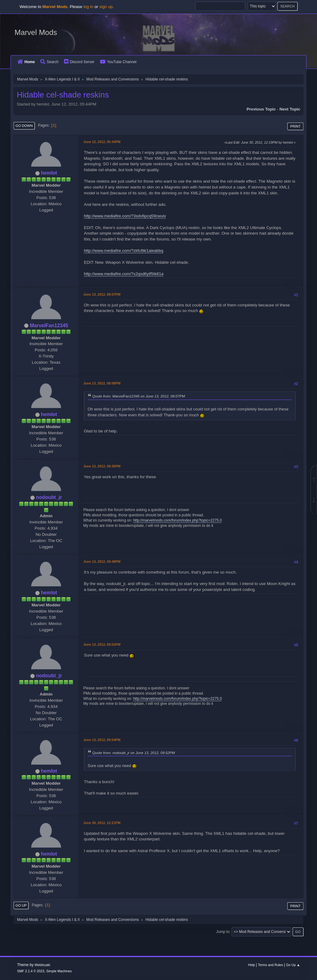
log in (89, 7)
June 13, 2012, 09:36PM (102, 466)
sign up (106, 7)
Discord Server (79, 62)
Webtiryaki (42, 965)
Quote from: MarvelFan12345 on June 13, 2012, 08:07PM (139, 396)
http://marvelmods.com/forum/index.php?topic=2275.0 (177, 520)
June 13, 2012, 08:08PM (102, 383)
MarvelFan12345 (49, 325)
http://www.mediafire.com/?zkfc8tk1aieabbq (124, 251)
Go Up (21, 905)
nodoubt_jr (49, 497)
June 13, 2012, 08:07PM (102, 294)
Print (295, 126)
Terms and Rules (270, 965)
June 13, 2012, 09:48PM (102, 562)
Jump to (223, 932)
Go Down (24, 126)
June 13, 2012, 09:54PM (102, 740)
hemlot (49, 173)
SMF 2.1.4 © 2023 (31, 971)
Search (49, 62)
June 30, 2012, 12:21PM (102, 823)
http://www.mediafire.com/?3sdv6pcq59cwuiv (125, 216)
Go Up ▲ (293, 965)
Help (251, 965)
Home (26, 62)
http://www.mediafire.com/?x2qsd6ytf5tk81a (124, 274)
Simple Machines (59, 971)
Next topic (290, 109)
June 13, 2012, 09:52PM (102, 644)
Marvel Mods (36, 32)
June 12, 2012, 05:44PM (102, 142)
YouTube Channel (118, 62)
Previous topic (261, 109)
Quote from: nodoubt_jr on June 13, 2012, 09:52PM (134, 753)
